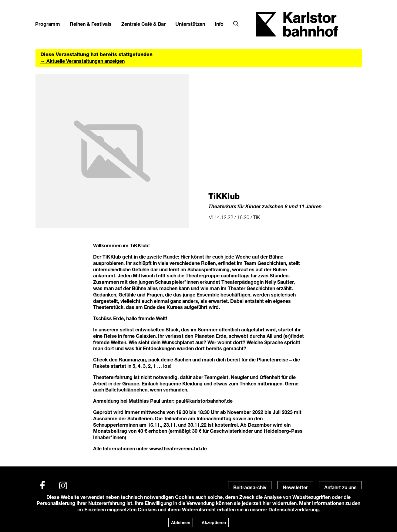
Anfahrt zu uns (340, 487)
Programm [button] (48, 24)
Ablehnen (181, 522)
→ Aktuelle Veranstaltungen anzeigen (82, 61)
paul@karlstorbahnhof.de (204, 401)
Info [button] (219, 24)
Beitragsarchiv (250, 487)
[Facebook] (42, 486)
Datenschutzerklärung (294, 509)
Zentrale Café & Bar (143, 24)
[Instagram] (63, 486)
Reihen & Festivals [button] (91, 24)
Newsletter (295, 487)
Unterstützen (190, 24)
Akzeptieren (214, 522)
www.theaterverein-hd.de (178, 448)
